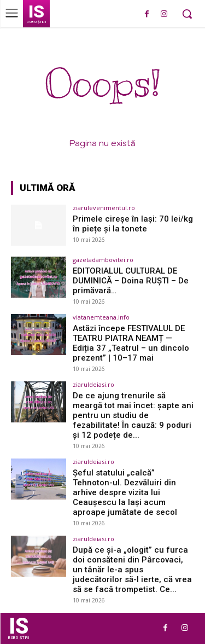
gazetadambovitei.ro (103, 260)
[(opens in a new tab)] (39, 225)
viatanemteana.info (101, 317)
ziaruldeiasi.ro (93, 384)
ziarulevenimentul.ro (104, 208)
